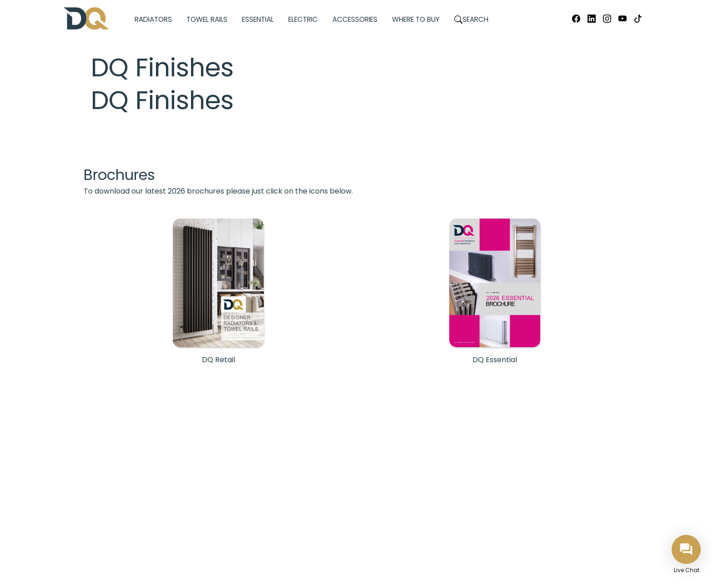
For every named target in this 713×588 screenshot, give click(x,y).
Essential (258, 19)
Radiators (153, 19)
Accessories (355, 19)
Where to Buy (416, 19)
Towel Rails (207, 19)
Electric (303, 19)
